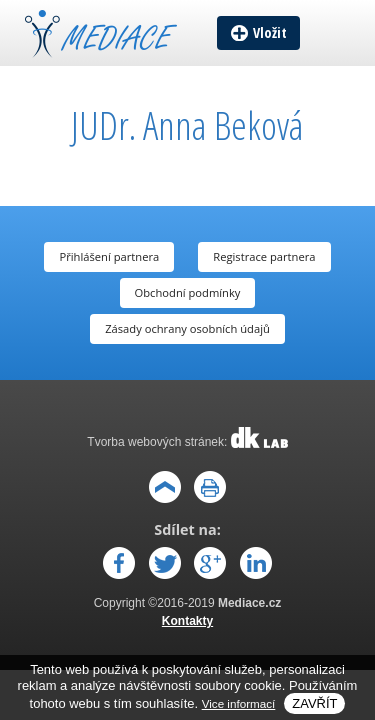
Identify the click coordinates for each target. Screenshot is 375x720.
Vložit (270, 32)
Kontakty (187, 621)
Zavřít (314, 703)
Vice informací (239, 703)
